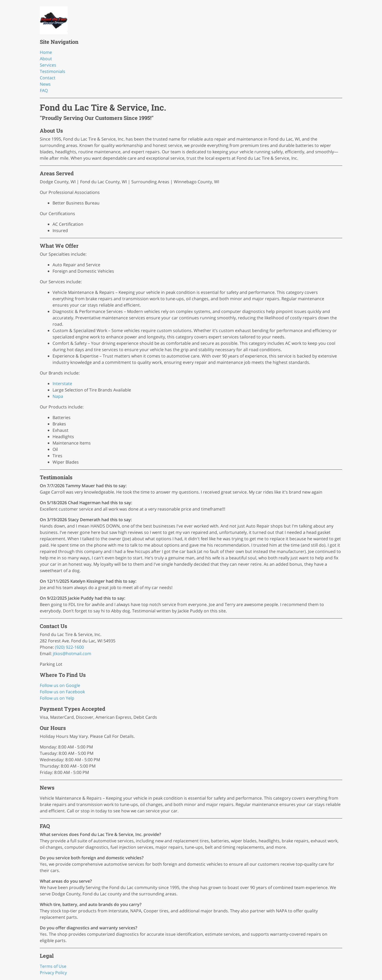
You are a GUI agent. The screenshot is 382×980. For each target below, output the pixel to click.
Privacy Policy (53, 973)
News (45, 84)
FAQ (44, 90)
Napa (58, 396)
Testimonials (53, 71)
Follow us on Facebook (62, 692)
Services (48, 65)
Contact (48, 78)
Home (46, 52)
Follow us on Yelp (57, 698)
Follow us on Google (60, 685)
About (46, 59)
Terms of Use (53, 966)
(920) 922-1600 (69, 647)
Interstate (62, 384)
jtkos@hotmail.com (72, 654)
